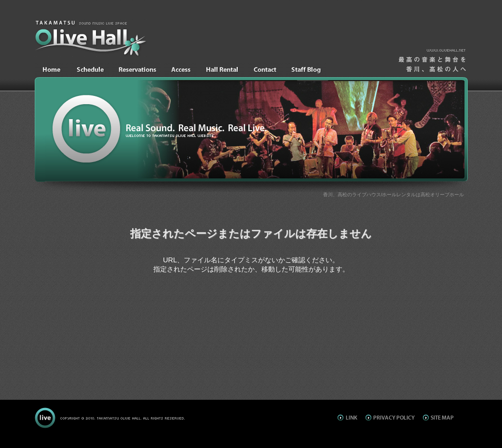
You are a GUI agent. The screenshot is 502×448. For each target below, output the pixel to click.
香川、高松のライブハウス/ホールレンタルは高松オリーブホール (394, 195)
